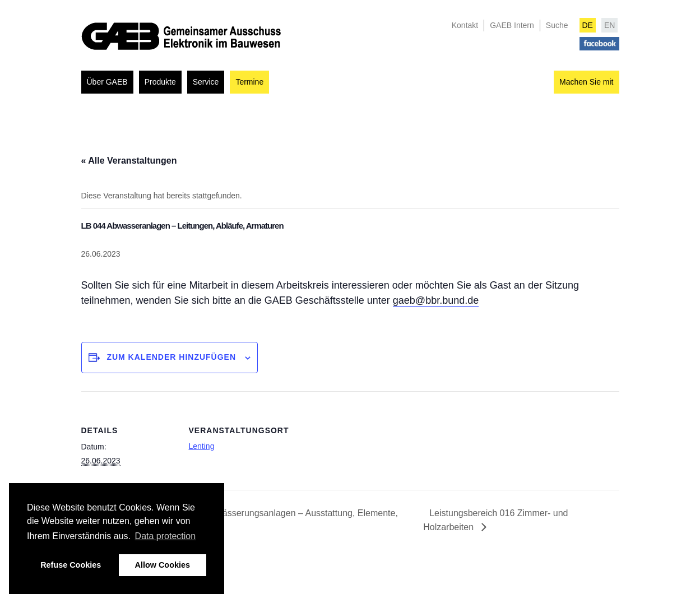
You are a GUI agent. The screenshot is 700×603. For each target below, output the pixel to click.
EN (609, 25)
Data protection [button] (166, 536)
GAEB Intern (512, 25)
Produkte (160, 82)
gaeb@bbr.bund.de (436, 300)
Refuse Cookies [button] (71, 565)
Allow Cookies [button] (163, 565)
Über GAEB (107, 82)
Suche (557, 25)
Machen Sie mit (586, 82)
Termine (249, 82)
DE (588, 25)
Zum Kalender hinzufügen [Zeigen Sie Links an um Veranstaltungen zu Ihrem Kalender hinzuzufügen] (171, 357)
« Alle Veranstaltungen (129, 161)
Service (206, 82)
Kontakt (465, 25)
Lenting (202, 446)
